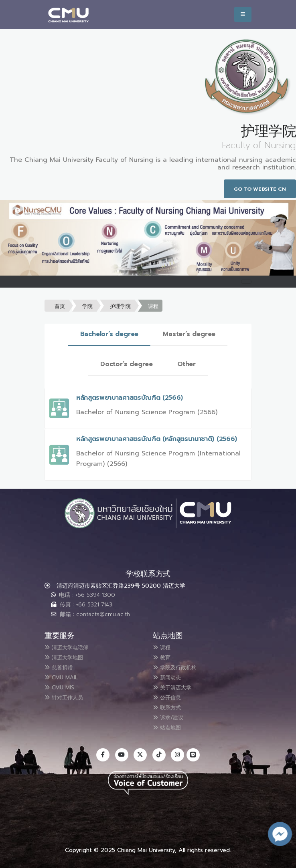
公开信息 (170, 695)
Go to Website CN (260, 189)
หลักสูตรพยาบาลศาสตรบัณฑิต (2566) (130, 398)
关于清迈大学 (176, 686)
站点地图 (170, 724)
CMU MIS (62, 686)
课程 (153, 306)
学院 (87, 306)
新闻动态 (170, 676)
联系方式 (170, 705)
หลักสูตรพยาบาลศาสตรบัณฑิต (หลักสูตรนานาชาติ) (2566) (157, 439)
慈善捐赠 (62, 667)
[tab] (109, 335)
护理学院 (120, 306)
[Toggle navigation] (246, 282)
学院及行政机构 (180, 667)
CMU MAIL (65, 676)
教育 (164, 657)
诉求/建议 (172, 715)
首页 (60, 306)
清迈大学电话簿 (71, 647)
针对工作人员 (68, 695)
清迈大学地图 (68, 657)
